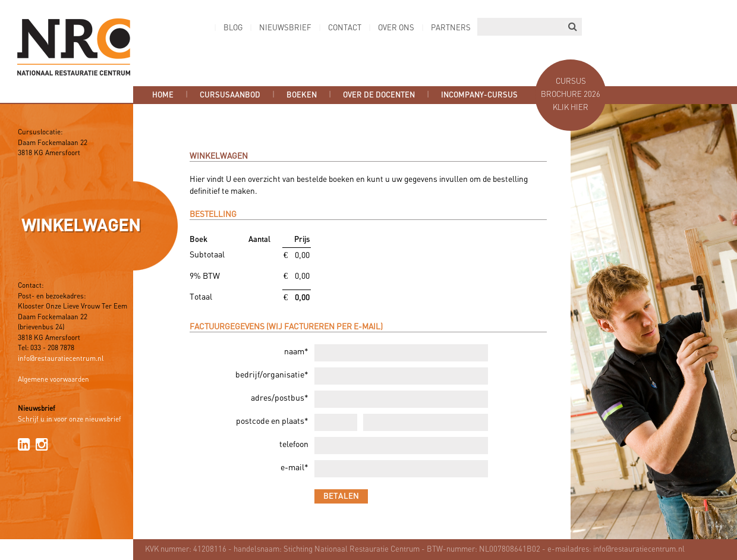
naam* (296, 352)
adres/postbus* (280, 399)
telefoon (294, 445)
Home (163, 95)
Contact (345, 28)
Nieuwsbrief (285, 28)
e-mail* (295, 468)
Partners (451, 28)
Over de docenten (379, 95)
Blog (233, 28)
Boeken (302, 95)
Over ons (396, 28)
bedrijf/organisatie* (272, 375)
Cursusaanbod (230, 95)
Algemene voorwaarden (53, 380)
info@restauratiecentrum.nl (61, 359)
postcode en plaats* (272, 422)
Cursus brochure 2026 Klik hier (571, 95)
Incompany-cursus (479, 95)
